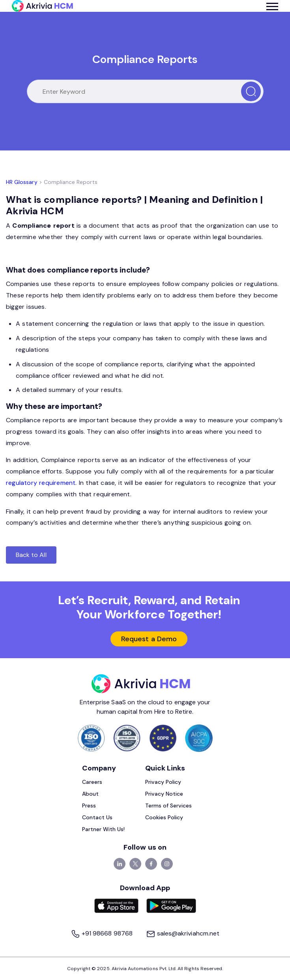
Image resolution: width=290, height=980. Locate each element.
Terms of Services (169, 806)
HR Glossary (22, 182)
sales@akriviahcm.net (183, 933)
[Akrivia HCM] (42, 6)
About (90, 794)
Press (89, 806)
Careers (92, 782)
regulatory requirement (41, 483)
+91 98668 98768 (102, 933)
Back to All (31, 555)
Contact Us (97, 817)
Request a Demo (149, 639)
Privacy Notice (164, 794)
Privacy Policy (163, 782)
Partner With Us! (104, 829)
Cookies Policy (164, 817)
